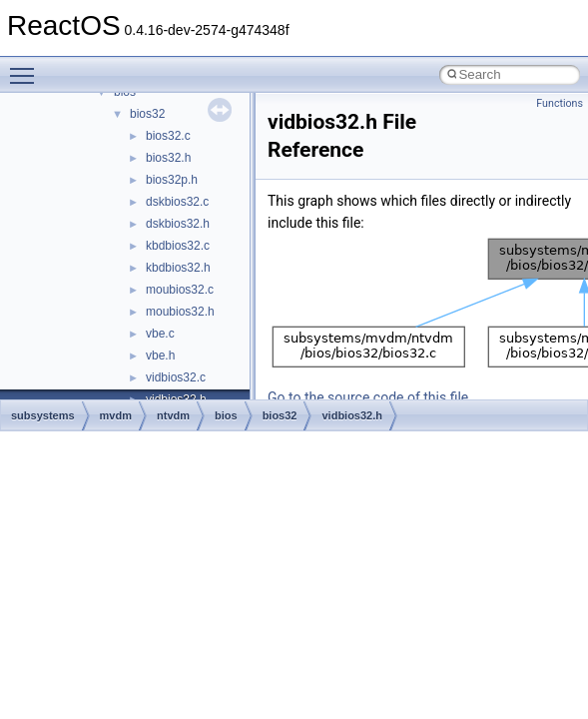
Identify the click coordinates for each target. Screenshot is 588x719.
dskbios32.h (178, 224)
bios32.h (168, 158)
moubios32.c (180, 290)
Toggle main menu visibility (27, 67)
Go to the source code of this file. (370, 397)
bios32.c (168, 136)
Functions (560, 103)
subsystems (43, 415)
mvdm (116, 415)
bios (226, 415)
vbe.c (160, 334)
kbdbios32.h (178, 268)
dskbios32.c (177, 202)
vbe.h (160, 356)
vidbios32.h (352, 415)
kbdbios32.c (178, 246)
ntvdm (173, 415)
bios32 (147, 114)
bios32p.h (172, 180)
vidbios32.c (176, 377)
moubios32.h (180, 312)
